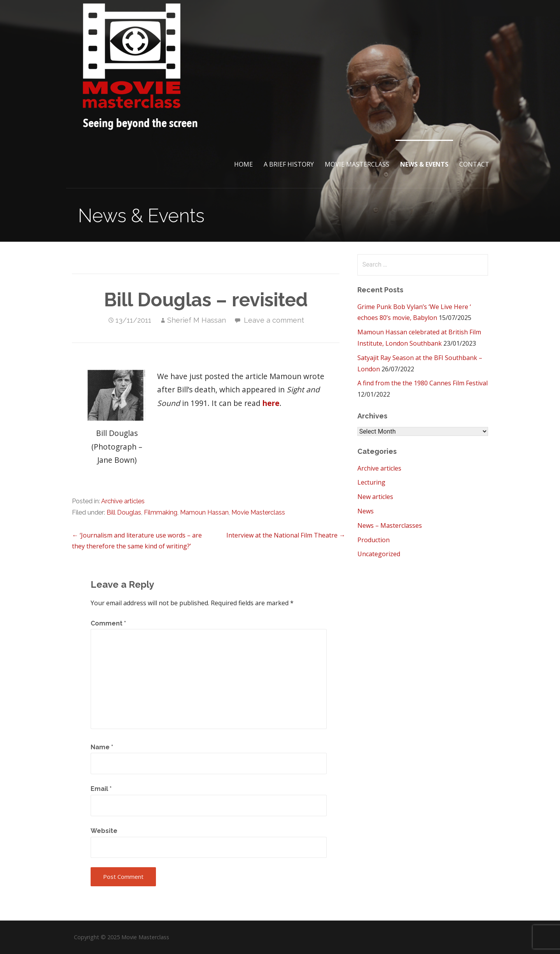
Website (104, 831)
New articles (375, 497)
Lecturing (371, 482)
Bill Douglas (124, 512)
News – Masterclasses (390, 525)
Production (374, 540)
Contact (474, 164)
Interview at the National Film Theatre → (286, 535)
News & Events (424, 164)
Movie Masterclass (357, 164)
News (366, 511)
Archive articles (123, 501)
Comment (108, 623)
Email (101, 789)
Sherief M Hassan (197, 320)
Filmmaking (161, 512)
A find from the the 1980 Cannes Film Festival (423, 383)
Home (243, 164)
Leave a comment (274, 320)
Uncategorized (379, 554)
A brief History (289, 164)
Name (102, 747)
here (271, 403)
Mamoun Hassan (204, 512)
